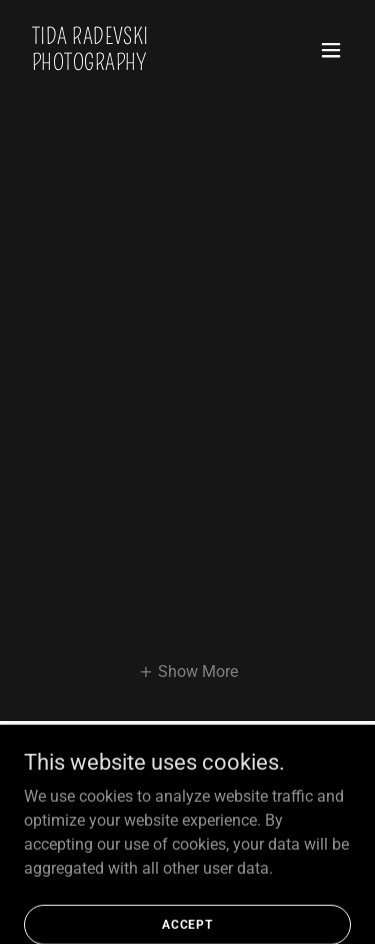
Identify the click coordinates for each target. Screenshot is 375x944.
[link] (138, 64)
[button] (331, 50)
